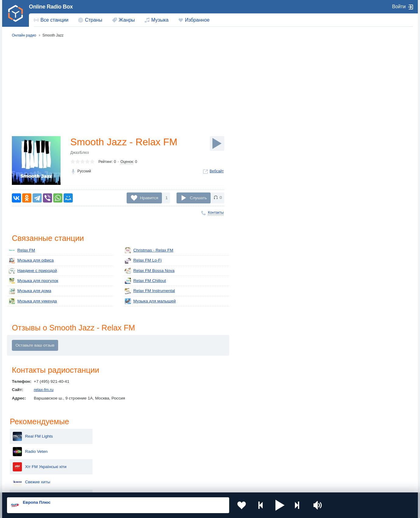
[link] (16, 13)
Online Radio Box (51, 7)
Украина (107, 438)
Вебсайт (217, 171)
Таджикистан (112, 448)
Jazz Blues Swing (356, 170)
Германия (273, 469)
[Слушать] (217, 143)
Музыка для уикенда (33, 301)
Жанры (127, 20)
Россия (24, 438)
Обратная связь (188, 485)
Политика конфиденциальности (142, 485)
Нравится (149, 197)
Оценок (127, 162)
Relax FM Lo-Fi (143, 261)
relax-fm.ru (44, 390)
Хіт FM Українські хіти (360, 94)
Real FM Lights (353, 63)
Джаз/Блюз (80, 153)
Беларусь (27, 469)
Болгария (273, 448)
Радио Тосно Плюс (357, 139)
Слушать (198, 197)
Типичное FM (352, 155)
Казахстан (273, 438)
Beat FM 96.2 (352, 200)
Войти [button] (399, 7)
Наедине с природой (33, 271)
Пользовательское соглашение (83, 485)
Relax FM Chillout (145, 281)
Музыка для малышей (150, 301)
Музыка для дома (30, 291)
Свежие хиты (352, 109)
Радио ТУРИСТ (354, 124)
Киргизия (26, 448)
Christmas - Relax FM (149, 250)
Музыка (160, 20)
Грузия (106, 469)
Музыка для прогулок (33, 281)
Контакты (216, 213)
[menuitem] (51, 20)
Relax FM (22, 250)
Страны (94, 20)
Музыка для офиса (31, 261)
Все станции (54, 20)
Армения (190, 448)
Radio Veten (351, 79)
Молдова (190, 438)
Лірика (346, 185)
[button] (280, 505)
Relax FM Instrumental (150, 291)
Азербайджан (195, 469)
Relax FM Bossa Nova (150, 271)
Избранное (197, 20)
